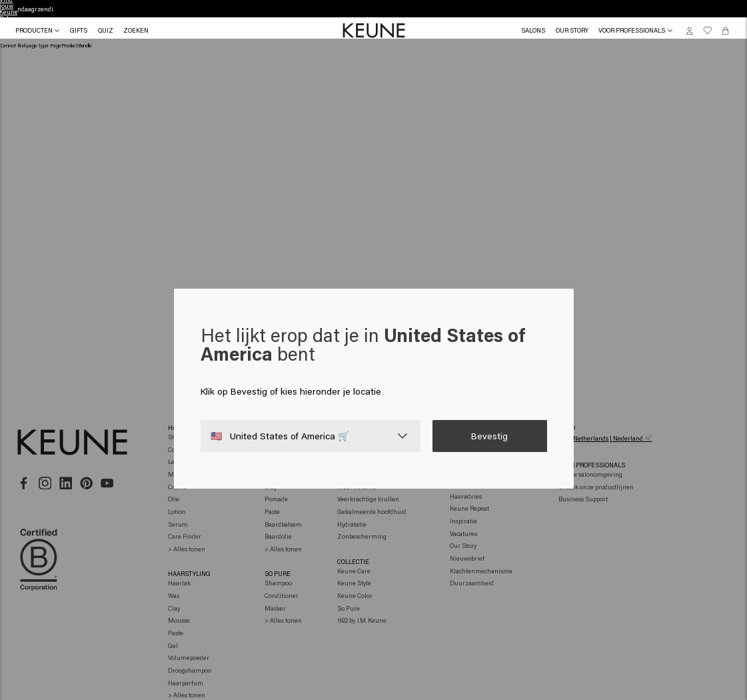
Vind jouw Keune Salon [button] (374, 9)
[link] (533, 30)
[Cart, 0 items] (725, 30)
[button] (79, 30)
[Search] (136, 30)
